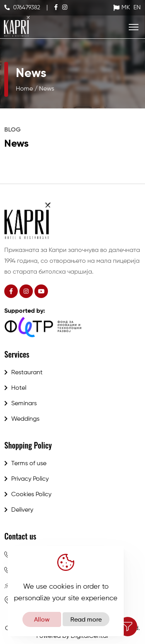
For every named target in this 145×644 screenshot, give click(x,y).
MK (126, 8)
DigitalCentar (90, 636)
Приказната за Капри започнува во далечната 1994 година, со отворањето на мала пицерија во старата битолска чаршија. (72, 261)
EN (137, 8)
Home (24, 89)
